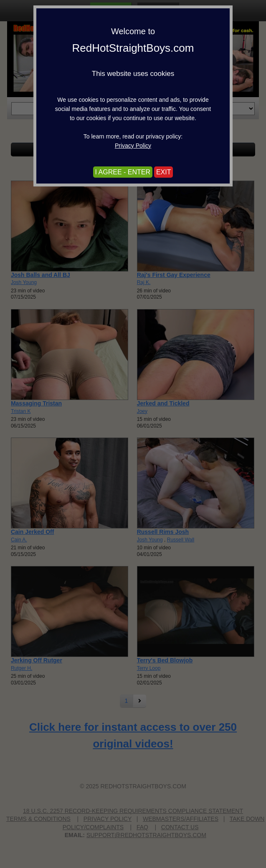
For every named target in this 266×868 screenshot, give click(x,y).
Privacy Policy (133, 146)
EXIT (164, 172)
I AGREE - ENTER (123, 172)
